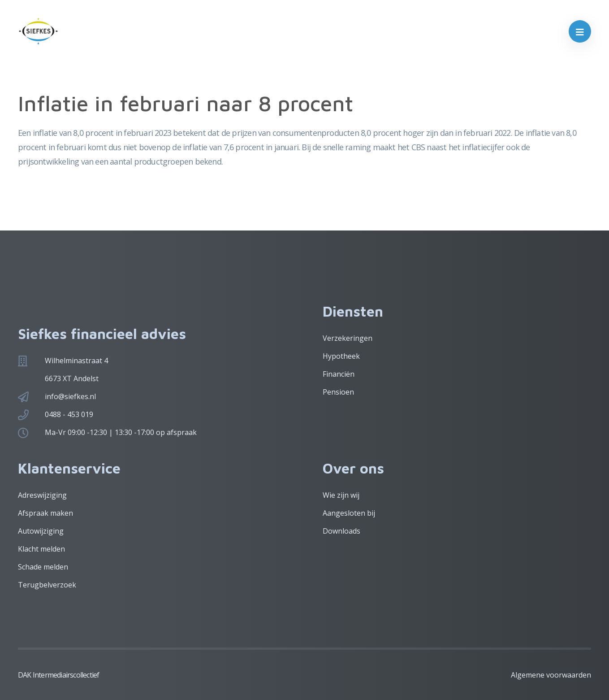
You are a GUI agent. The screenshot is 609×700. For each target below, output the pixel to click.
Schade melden (43, 567)
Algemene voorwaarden (551, 675)
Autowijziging (41, 531)
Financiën (339, 374)
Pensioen (338, 392)
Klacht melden (41, 549)
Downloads (341, 531)
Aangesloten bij (349, 513)
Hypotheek (341, 356)
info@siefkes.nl (70, 396)
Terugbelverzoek (47, 585)
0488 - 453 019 (69, 414)
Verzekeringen (348, 338)
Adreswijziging (42, 495)
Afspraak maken (45, 513)
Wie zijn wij (341, 495)
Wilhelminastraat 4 (76, 361)
